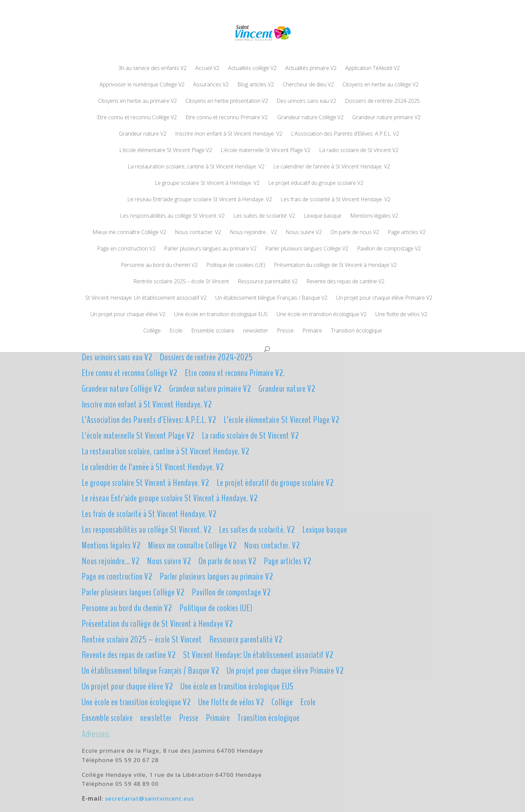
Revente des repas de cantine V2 (345, 282)
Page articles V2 (407, 233)
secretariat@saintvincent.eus (149, 798)
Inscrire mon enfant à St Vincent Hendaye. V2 (229, 134)
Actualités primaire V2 (311, 69)
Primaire (312, 331)
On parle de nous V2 (355, 233)
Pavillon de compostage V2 (389, 249)
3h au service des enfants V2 (152, 69)
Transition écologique (356, 331)
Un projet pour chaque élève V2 (128, 315)
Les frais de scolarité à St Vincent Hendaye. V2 (335, 200)
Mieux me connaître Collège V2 (129, 233)
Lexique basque (323, 216)
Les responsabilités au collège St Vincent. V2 (172, 216)
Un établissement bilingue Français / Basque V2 (271, 298)
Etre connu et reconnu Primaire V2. (227, 118)
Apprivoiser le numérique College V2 (142, 85)
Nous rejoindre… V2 (253, 233)
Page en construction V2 (126, 249)
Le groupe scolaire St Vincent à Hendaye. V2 (207, 183)
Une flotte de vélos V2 (401, 315)
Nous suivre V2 (304, 233)
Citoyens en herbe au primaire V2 (137, 101)
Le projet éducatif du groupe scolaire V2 (316, 183)
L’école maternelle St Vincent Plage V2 (266, 151)
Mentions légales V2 (374, 216)
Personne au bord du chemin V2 (159, 266)
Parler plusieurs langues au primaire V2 (210, 249)
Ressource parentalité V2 (268, 282)
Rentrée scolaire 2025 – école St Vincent (181, 282)
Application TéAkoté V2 (372, 69)
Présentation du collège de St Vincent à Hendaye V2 (335, 266)
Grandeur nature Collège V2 (310, 118)
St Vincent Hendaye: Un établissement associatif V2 (146, 298)
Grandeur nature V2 (143, 134)
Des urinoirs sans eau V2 (306, 101)
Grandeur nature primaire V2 (386, 118)
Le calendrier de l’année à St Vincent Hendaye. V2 (332, 167)
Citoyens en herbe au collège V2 (381, 85)
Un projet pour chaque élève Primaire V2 (384, 298)
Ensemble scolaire (213, 331)
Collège (152, 331)
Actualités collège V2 (252, 69)
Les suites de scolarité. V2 (264, 216)
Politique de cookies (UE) (236, 266)
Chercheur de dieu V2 (308, 85)
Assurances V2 (211, 85)
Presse (285, 331)
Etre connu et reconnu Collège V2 (137, 118)
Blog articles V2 (256, 85)
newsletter (256, 331)
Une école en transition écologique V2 (322, 315)
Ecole (176, 331)
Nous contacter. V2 (198, 233)
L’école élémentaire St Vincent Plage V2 (166, 151)
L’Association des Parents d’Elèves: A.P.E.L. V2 (345, 134)
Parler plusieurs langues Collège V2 (307, 249)
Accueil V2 (207, 69)
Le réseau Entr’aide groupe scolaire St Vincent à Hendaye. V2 (200, 200)
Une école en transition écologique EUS (221, 315)
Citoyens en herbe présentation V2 (227, 101)
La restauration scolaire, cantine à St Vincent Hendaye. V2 (196, 167)
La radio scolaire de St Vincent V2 (359, 151)
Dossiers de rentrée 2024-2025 (382, 101)
